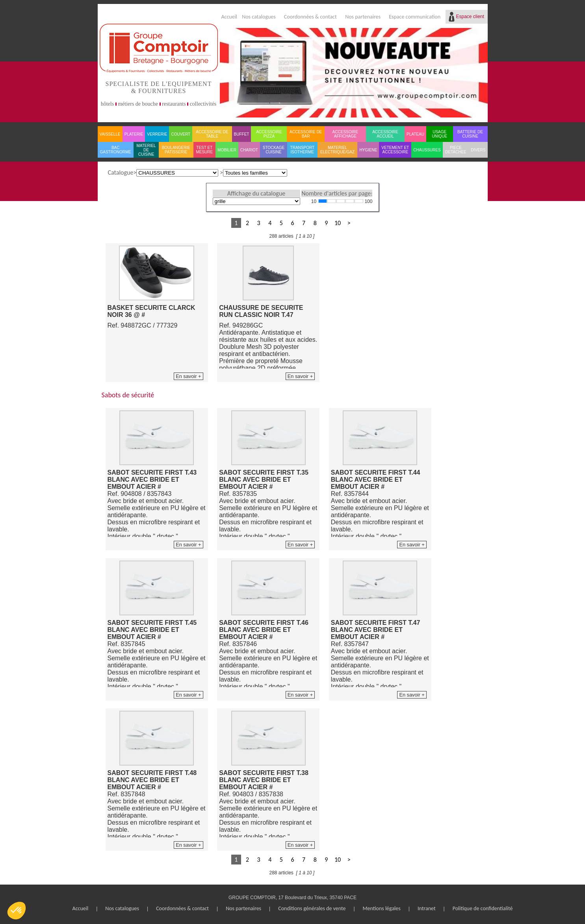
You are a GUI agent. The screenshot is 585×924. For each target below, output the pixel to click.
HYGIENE (368, 150)
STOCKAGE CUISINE (274, 150)
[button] (17, 911)
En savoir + (188, 376)
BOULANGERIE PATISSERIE (176, 150)
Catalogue (121, 172)
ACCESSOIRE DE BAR (306, 134)
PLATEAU (415, 134)
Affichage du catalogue (256, 193)
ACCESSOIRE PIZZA (269, 134)
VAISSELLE (110, 134)
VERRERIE (157, 134)
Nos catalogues (259, 17)
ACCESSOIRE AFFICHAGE (345, 134)
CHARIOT (249, 150)
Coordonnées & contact (310, 17)
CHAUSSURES (427, 150)
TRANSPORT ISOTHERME (303, 150)
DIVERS (478, 150)
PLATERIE (134, 134)
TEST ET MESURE (204, 150)
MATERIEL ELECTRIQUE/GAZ (337, 150)
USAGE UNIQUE (439, 134)
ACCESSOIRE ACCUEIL (385, 134)
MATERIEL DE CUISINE (146, 150)
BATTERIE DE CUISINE (470, 134)
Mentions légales (382, 908)
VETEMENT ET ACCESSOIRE (395, 150)
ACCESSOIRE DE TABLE (212, 134)
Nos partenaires (363, 17)
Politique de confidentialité (483, 908)
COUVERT (181, 134)
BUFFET (242, 134)
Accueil (229, 17)
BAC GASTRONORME (116, 150)
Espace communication (415, 17)
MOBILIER (227, 150)
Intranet (427, 908)
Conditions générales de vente (312, 908)
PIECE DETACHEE (456, 150)
